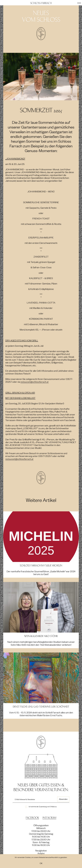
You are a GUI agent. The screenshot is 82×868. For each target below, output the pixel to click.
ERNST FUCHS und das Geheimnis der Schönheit (41, 707)
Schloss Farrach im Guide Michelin (41, 566)
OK (41, 863)
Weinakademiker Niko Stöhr (41, 636)
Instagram (49, 818)
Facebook (32, 818)
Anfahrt (41, 853)
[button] (79, 3)
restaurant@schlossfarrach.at (35, 382)
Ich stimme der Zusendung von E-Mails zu (43, 806)
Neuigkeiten (41, 850)
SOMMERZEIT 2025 (41, 110)
